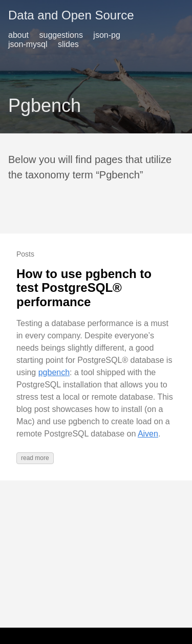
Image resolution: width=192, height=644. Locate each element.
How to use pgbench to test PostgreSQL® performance (84, 288)
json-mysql (28, 44)
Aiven (148, 434)
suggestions (61, 35)
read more (35, 458)
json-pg (106, 35)
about (18, 35)
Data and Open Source (71, 15)
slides (68, 44)
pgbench (54, 372)
